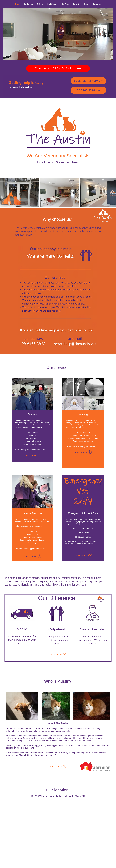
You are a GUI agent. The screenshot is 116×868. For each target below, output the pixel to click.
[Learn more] (33, 455)
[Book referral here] (88, 81)
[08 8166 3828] (88, 90)
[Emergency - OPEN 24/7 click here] (58, 68)
